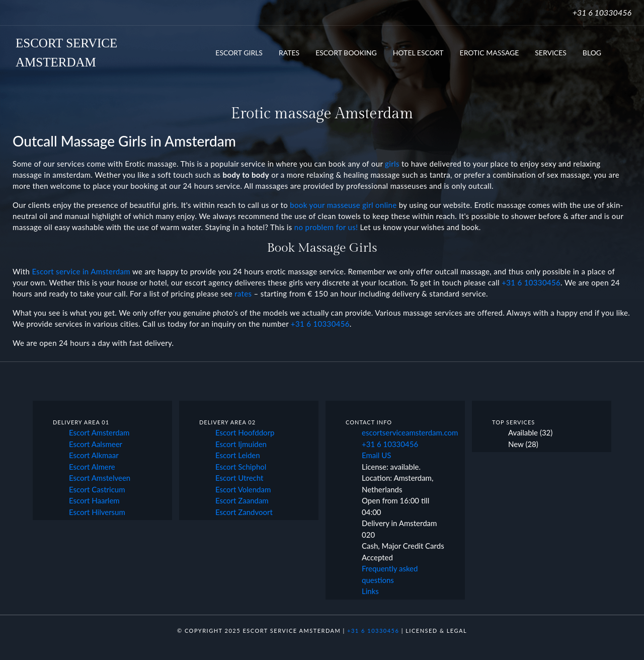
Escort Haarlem (94, 500)
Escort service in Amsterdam (81, 271)
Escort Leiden (238, 455)
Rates (289, 53)
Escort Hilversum (97, 512)
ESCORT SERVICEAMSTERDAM (66, 53)
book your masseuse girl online (343, 205)
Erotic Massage (490, 53)
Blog (592, 53)
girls (392, 164)
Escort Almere (92, 467)
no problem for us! (326, 227)
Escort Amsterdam (99, 432)
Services (551, 53)
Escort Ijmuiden (241, 444)
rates (243, 294)
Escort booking (346, 53)
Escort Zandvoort (244, 512)
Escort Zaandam (242, 500)
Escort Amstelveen (100, 478)
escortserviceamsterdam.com (410, 432)
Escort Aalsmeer (96, 444)
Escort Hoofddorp (245, 432)
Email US (376, 455)
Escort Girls (239, 53)
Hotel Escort (418, 53)
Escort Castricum (97, 489)
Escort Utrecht (239, 478)
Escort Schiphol (241, 467)
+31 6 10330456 (602, 12)
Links (370, 591)
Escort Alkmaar (94, 455)
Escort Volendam (243, 489)
